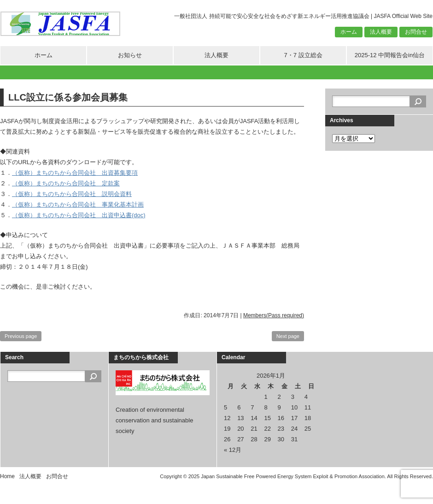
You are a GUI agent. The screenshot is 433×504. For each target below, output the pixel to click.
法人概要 (381, 32)
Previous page (21, 336)
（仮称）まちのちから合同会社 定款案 (66, 183)
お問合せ (416, 32)
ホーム (349, 32)
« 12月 (233, 450)
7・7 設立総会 (303, 55)
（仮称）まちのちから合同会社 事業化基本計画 (78, 205)
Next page (288, 336)
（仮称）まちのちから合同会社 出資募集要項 (75, 173)
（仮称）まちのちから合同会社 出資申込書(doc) (79, 215)
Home (7, 476)
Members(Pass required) (274, 315)
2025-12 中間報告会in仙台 (390, 55)
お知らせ (130, 55)
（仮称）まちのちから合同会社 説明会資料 (72, 194)
